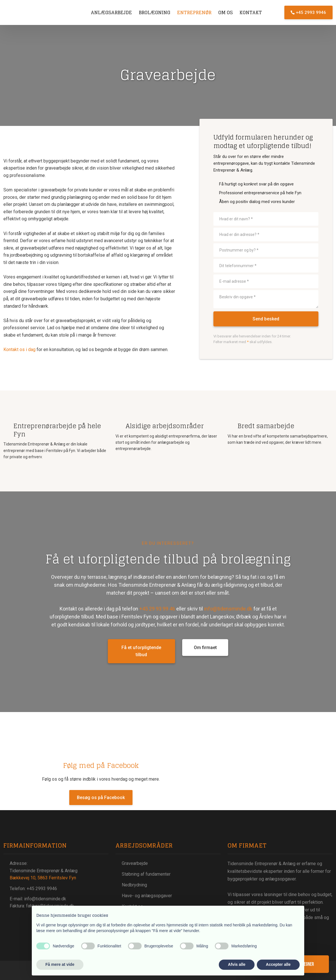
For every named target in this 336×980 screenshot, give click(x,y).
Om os (225, 12)
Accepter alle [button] (278, 964)
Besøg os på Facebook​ (101, 798)
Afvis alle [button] (237, 964)
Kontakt (251, 12)
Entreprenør (194, 12)
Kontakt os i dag (19, 349)
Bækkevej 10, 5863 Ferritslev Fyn (43, 878)
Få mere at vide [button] (60, 964)
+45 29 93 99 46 (157, 609)
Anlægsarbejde (111, 12)
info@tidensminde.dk (228, 609)
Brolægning (155, 12)
